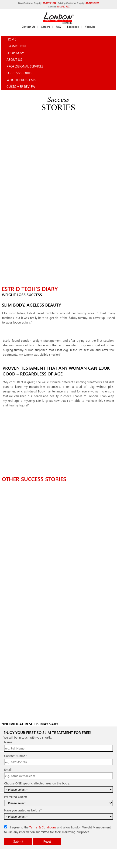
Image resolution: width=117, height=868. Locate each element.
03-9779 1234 (49, 3)
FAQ (58, 27)
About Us (14, 59)
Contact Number (15, 756)
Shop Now (15, 53)
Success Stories (19, 73)
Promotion (16, 46)
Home (11, 39)
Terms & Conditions (43, 827)
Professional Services (25, 66)
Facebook (73, 27)
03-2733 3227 (92, 3)
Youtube (90, 27)
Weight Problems (21, 80)
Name (8, 742)
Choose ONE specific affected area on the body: (37, 783)
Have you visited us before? (23, 810)
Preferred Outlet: (15, 797)
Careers (45, 27)
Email (8, 769)
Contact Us (28, 27)
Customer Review (21, 86)
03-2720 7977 (64, 6)
